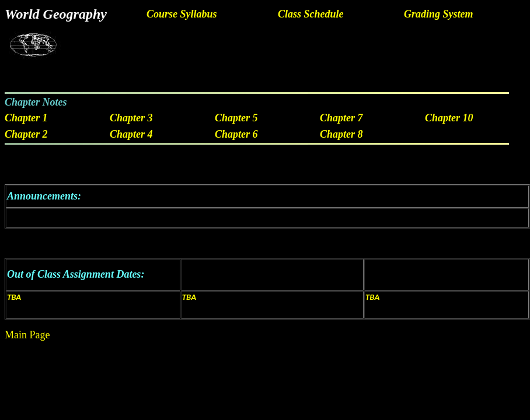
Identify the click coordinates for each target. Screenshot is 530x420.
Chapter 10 (449, 118)
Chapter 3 (131, 118)
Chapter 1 (26, 118)
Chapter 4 (131, 134)
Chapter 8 (341, 134)
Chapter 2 (26, 134)
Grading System (439, 14)
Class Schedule (311, 14)
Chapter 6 (236, 134)
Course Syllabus (182, 14)
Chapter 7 (341, 118)
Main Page (27, 335)
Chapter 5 (236, 118)
